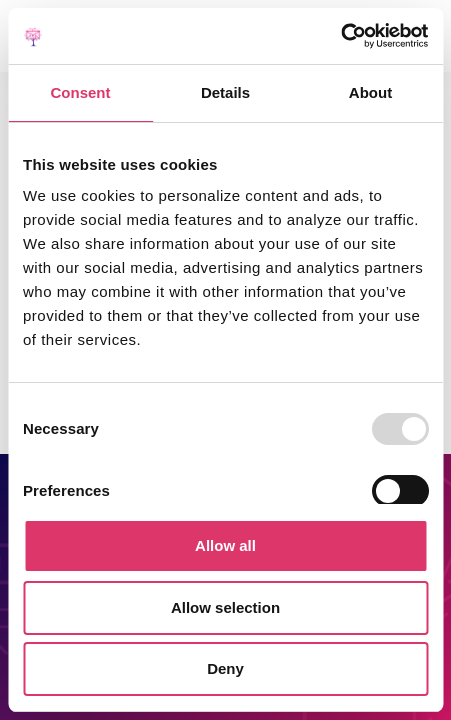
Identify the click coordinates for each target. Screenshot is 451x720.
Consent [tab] (81, 92)
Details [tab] (225, 92)
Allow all (225, 545)
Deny (225, 668)
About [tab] (370, 92)
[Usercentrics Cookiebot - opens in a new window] (340, 36)
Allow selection (225, 607)
